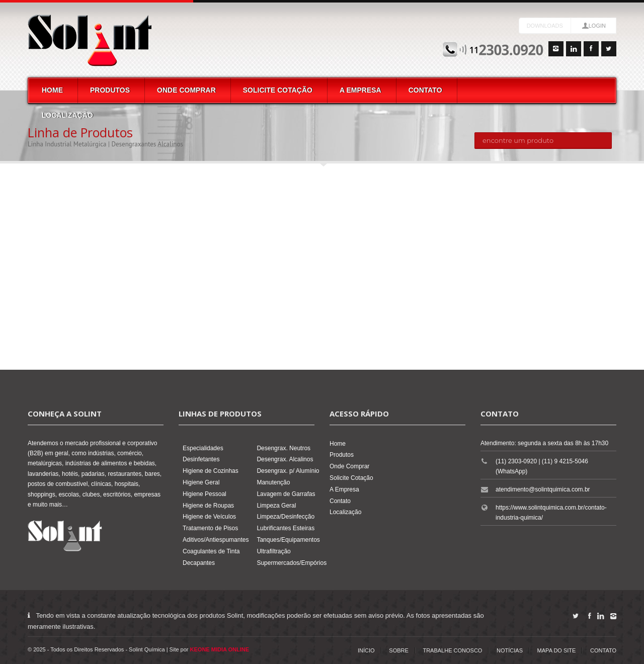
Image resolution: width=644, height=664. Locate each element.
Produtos (110, 90)
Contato (425, 90)
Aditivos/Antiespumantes (216, 540)
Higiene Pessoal (205, 494)
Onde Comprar (186, 90)
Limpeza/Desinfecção (286, 517)
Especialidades (203, 448)
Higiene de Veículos (209, 517)
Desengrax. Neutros (284, 448)
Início (366, 650)
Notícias (510, 650)
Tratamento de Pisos (210, 528)
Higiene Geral (201, 482)
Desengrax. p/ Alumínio (288, 471)
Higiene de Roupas (208, 506)
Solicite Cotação (278, 90)
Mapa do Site (557, 650)
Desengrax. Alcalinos (285, 459)
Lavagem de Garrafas (286, 494)
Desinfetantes (201, 459)
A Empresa (360, 90)
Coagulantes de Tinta (211, 551)
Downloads (545, 26)
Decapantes (199, 563)
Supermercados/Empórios (292, 563)
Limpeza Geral (276, 506)
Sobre (399, 650)
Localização (67, 115)
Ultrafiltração (273, 551)
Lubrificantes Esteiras (286, 528)
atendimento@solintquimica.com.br (543, 489)
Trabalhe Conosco (452, 650)
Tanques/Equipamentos (288, 540)
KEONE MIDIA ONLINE (220, 649)
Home (52, 90)
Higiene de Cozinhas (211, 471)
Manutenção (273, 482)
